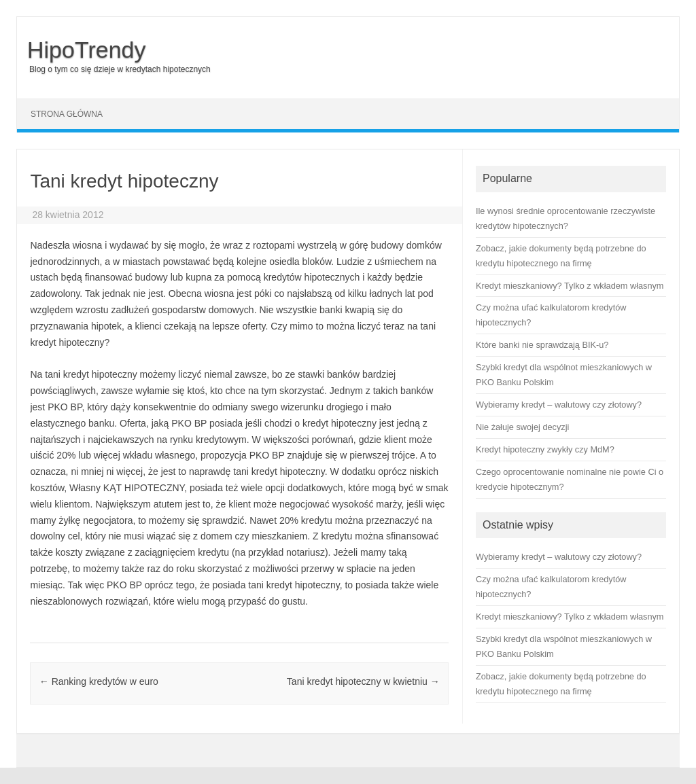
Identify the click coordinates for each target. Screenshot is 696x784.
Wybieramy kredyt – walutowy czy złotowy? (559, 557)
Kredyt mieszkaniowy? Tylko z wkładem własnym (570, 617)
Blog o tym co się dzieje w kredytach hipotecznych (120, 69)
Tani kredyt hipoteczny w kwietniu (363, 681)
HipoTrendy (86, 50)
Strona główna (67, 114)
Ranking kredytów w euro (99, 681)
